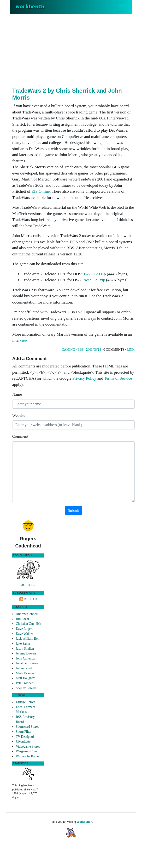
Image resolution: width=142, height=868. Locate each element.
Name (17, 394)
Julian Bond (24, 668)
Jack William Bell (28, 639)
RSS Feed (30, 599)
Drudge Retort (25, 702)
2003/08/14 (94, 350)
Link (131, 350)
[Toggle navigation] (122, 7)
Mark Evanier (25, 673)
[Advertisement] (77, 50)
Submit (73, 510)
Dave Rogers (24, 629)
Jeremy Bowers (26, 653)
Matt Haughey (25, 678)
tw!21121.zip (95, 280)
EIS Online (41, 191)
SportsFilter (24, 732)
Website (19, 415)
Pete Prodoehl (25, 683)
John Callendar (26, 658)
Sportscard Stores (27, 727)
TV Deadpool (25, 737)
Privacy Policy (84, 378)
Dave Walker (24, 634)
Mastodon (28, 585)
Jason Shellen (25, 649)
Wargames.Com (26, 751)
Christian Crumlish (28, 624)
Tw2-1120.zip (95, 274)
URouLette (23, 741)
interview (20, 340)
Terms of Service (118, 378)
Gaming (68, 350)
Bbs (81, 350)
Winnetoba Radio (27, 756)
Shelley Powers (26, 688)
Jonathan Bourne (27, 663)
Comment (20, 436)
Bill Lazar (22, 619)
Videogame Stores (28, 747)
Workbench (85, 822)
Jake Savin (23, 644)
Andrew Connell (27, 614)
